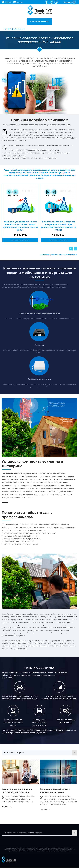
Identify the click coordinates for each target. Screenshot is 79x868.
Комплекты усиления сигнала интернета (58, 255)
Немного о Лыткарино (14, 753)
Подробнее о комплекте (20, 240)
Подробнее (7, 807)
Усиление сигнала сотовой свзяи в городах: (23, 833)
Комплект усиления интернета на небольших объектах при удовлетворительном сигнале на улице (20, 226)
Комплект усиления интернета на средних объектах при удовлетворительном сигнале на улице (59, 226)
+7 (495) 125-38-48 (14, 29)
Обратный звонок (39, 22)
